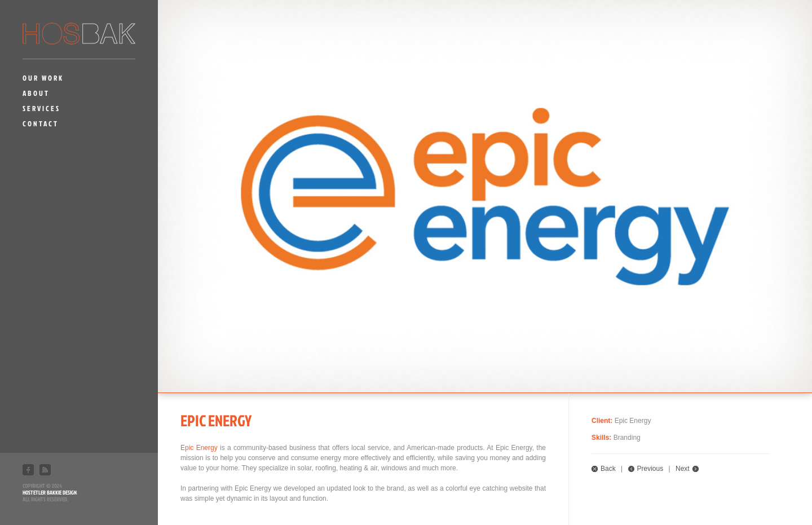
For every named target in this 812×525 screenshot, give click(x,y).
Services (41, 108)
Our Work (43, 78)
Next (683, 469)
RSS (45, 470)
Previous (650, 469)
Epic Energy (199, 448)
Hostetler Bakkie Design (50, 492)
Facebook (28, 470)
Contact (41, 123)
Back (608, 469)
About (36, 93)
